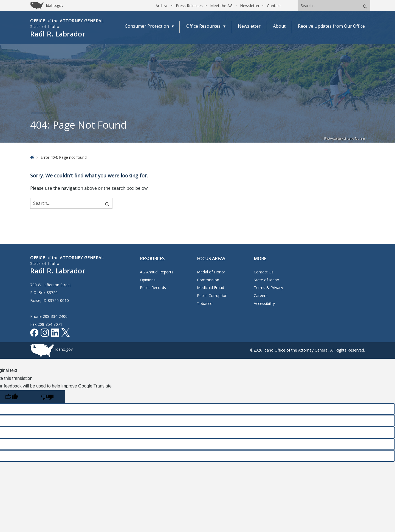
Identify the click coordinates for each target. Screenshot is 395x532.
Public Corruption (212, 295)
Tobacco (205, 303)
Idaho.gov (64, 349)
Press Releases (189, 6)
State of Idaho (266, 280)
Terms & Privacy (268, 288)
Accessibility (264, 303)
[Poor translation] (47, 397)
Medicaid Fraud (211, 288)
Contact (274, 6)
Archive (162, 6)
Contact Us (264, 272)
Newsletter (250, 6)
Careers (261, 295)
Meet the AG (221, 6)
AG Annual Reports (157, 272)
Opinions (148, 280)
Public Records (153, 288)
